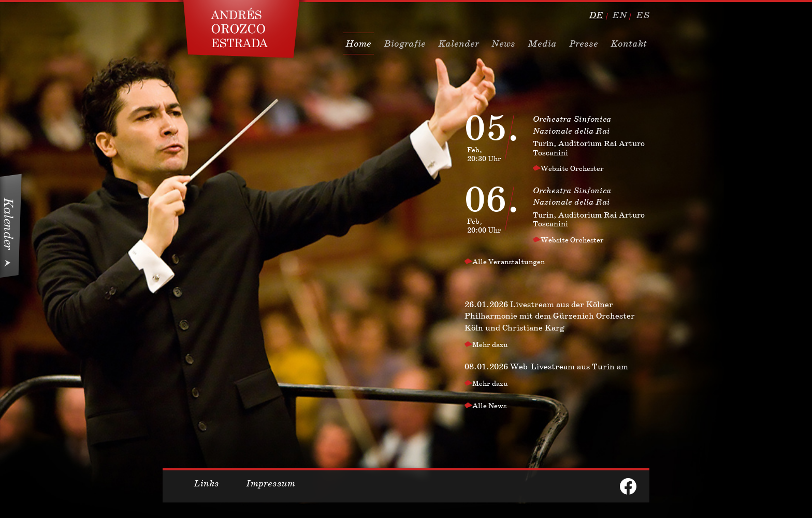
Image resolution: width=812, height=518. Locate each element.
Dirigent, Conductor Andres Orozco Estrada (242, 29)
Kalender (459, 44)
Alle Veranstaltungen (509, 262)
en (620, 15)
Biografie (405, 44)
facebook (628, 486)
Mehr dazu (490, 344)
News (503, 44)
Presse (584, 44)
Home (358, 44)
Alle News (489, 406)
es (643, 15)
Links (206, 483)
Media (542, 44)
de (596, 15)
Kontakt (629, 44)
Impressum (271, 483)
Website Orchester (572, 168)
